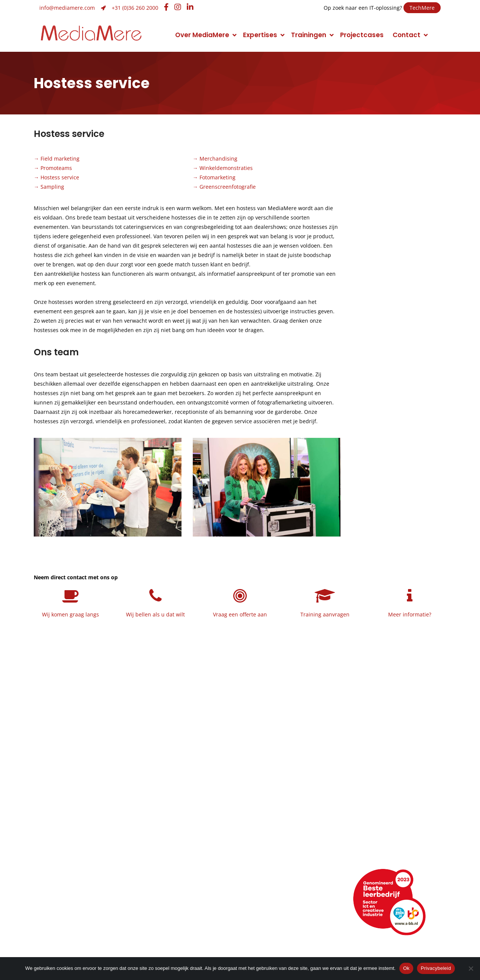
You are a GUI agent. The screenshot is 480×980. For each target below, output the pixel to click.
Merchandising (218, 159)
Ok (406, 968)
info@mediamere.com (67, 8)
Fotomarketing (217, 177)
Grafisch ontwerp (178, 829)
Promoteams (56, 168)
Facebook (273, 911)
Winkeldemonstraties (226, 168)
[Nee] (471, 968)
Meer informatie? (410, 614)
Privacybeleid (436, 968)
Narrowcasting (277, 860)
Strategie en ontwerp (184, 839)
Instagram (274, 922)
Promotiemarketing (285, 850)
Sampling (52, 187)
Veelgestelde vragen (73, 932)
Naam (360, 286)
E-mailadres (368, 323)
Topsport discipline (70, 839)
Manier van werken (70, 829)
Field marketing (60, 159)
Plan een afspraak (398, 205)
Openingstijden (64, 911)
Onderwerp (365, 360)
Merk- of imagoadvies (185, 850)
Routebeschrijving (68, 901)
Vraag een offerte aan (240, 614)
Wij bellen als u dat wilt (155, 614)
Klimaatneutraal (65, 850)
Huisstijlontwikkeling (182, 860)
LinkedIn (270, 901)
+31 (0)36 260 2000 (135, 8)
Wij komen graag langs (70, 614)
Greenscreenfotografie (228, 187)
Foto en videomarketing (291, 839)
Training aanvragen (325, 614)
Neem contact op (397, 247)
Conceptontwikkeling (287, 829)
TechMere (422, 8)
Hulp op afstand (180, 922)
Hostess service (60, 177)
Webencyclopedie (69, 922)
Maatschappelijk (66, 860)
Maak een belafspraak (398, 226)
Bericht (360, 397)
